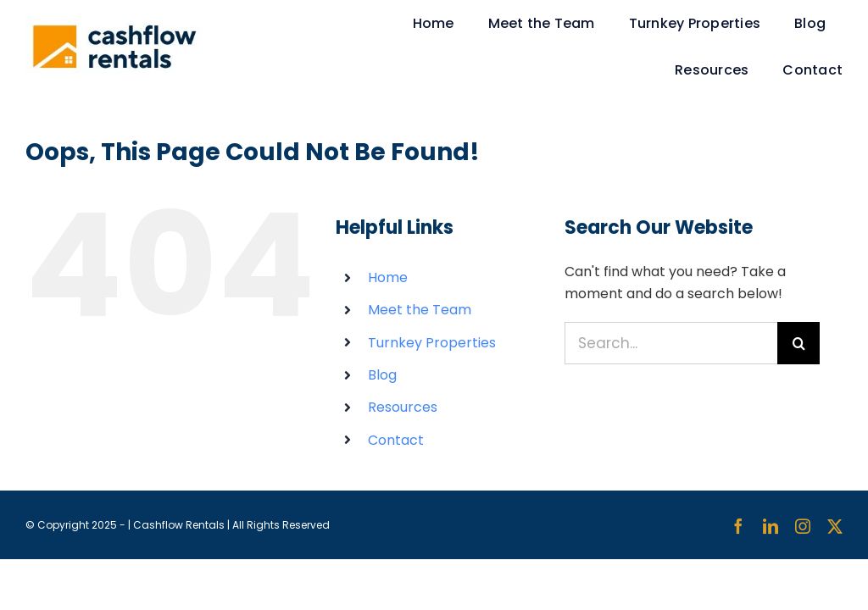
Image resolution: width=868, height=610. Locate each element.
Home (388, 277)
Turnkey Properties (432, 343)
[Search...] (671, 343)
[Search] (798, 343)
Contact (396, 440)
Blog (382, 375)
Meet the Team (420, 310)
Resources (403, 407)
